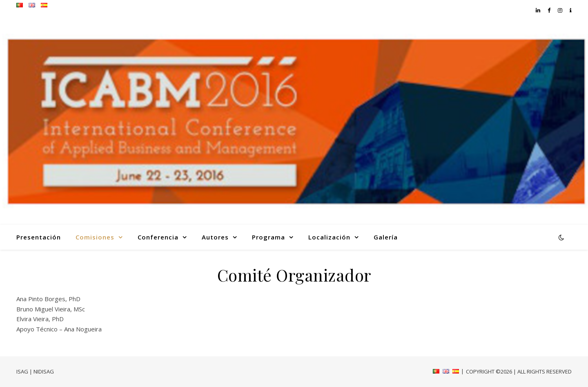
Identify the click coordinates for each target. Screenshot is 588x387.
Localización (329, 237)
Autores (215, 237)
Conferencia (158, 237)
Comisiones (95, 237)
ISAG (22, 371)
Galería (386, 237)
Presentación (39, 237)
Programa (268, 237)
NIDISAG (44, 371)
